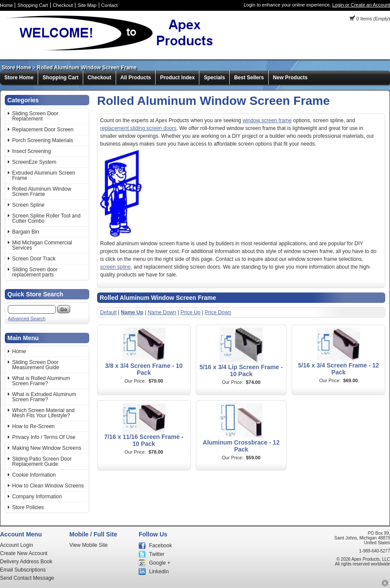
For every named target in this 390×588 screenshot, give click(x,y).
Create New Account (24, 553)
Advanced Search (27, 318)
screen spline (115, 267)
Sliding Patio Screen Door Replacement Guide (42, 461)
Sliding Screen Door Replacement (35, 116)
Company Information (37, 497)
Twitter (157, 554)
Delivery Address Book (26, 562)
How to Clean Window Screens (48, 486)
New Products (290, 78)
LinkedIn (159, 572)
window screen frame (267, 120)
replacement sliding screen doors (138, 128)
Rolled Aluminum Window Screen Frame (87, 68)
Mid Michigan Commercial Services (42, 245)
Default (108, 312)
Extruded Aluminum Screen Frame (44, 175)
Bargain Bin (26, 232)
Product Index (177, 78)
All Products (136, 78)
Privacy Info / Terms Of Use (44, 437)
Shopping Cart (32, 5)
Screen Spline (28, 205)
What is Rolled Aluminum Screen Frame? (41, 381)
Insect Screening (31, 151)
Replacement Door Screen (43, 130)
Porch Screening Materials (43, 140)
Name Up (132, 312)
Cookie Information (34, 475)
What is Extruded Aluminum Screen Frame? (44, 397)
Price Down (218, 312)
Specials (214, 78)
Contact (110, 5)
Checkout (63, 5)
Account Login (16, 545)
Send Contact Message (27, 578)
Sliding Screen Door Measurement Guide (36, 365)
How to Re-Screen (33, 426)
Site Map (87, 5)
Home (6, 5)
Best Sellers (249, 78)
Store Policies (28, 507)
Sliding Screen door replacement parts (35, 272)
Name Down (162, 312)
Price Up (190, 312)
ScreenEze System (34, 162)
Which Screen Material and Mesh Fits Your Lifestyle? (43, 413)
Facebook (161, 546)
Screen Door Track (34, 259)
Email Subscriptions (23, 570)
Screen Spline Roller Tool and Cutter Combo (46, 218)
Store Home (16, 68)
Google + (160, 563)
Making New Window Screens (47, 448)
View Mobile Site (89, 545)
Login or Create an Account (361, 5)
